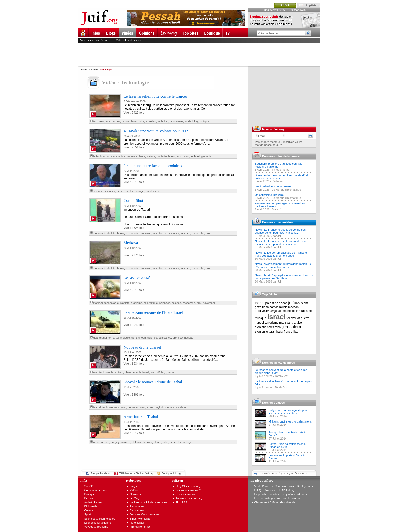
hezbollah (294, 311)
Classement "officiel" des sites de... (276, 502)
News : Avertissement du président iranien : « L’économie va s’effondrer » (283, 265)
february (148, 442)
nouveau (133, 407)
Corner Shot (134, 201)
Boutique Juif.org (171, 473)
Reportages (137, 506)
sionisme (146, 233)
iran (153, 372)
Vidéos (134, 490)
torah (272, 332)
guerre (170, 372)
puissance (165, 338)
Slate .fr (277, 209)
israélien (151, 121)
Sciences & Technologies (100, 519)
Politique (90, 494)
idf (158, 372)
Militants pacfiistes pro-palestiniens (290, 421)
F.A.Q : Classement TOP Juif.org (275, 490)
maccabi (294, 307)
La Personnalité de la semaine (149, 502)
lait (127, 191)
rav (271, 311)
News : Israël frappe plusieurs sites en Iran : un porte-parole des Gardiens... (284, 277)
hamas (274, 307)
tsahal (108, 233)
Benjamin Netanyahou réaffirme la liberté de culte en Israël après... (282, 177)
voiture (151, 156)
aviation (181, 407)
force (158, 442)
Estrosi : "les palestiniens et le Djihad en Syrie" (287, 445)
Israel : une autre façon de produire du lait (158, 166)
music (283, 307)
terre (111, 338)
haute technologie (168, 156)
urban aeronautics (114, 156)
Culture (89, 510)
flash (265, 307)
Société (89, 486)
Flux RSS (181, 502)
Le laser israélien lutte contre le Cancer (155, 96)
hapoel (259, 323)
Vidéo (94, 69)
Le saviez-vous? (137, 278)
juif (291, 303)
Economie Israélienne (98, 523)
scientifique (160, 233)
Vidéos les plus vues (129, 40)
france (288, 332)
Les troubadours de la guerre (273, 186)
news (270, 327)
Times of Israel (281, 170)
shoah (142, 338)
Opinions (135, 494)
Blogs (134, 486)
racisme (307, 311)
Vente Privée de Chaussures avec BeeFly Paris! (284, 486)
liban (296, 332)
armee (105, 442)
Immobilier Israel (140, 527)
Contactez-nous (185, 494)
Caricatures (137, 510)
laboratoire (176, 121)
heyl (157, 407)
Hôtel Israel (137, 523)
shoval (122, 407)
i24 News (278, 181)
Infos (84, 481)
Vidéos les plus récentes (96, 40)
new (143, 407)
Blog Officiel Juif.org (188, 486)
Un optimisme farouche (269, 195)
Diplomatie (91, 506)
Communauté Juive (96, 490)
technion (163, 121)
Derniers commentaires (278, 222)
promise (178, 338)
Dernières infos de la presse (281, 156)
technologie (101, 121)
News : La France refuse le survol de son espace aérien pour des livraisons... (280, 231)
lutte (142, 121)
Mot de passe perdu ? (268, 145)
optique (205, 121)
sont (134, 338)
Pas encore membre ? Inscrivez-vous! (278, 142)
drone (165, 407)
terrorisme (272, 323)
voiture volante (136, 156)
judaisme (280, 311)
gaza (258, 307)
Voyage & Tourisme (96, 527)
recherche (198, 233)
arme (97, 442)
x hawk (185, 156)
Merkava (131, 243)
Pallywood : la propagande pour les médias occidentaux (288, 412)
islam (304, 303)
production (152, 191)
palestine (272, 303)
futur (165, 442)
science (98, 191)
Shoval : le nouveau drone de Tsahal (153, 382)
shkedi (119, 372)
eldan (210, 156)
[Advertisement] (201, 54)
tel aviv (291, 318)
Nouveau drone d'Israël (143, 347)
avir (172, 407)
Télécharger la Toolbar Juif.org (136, 473)
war (96, 372)
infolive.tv (262, 311)
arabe (298, 323)
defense (137, 442)
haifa (280, 332)
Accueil (84, 69)
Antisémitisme (93, 502)
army (114, 442)
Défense (89, 498)
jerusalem (124, 442)
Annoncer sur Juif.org (189, 498)
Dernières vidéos (273, 403)
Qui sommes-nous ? (188, 490)
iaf (163, 372)
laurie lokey (192, 121)
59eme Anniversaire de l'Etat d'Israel (153, 312)
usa (96, 338)
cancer (126, 121)
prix (208, 233)
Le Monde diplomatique (286, 190)
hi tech (97, 156)
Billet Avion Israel (141, 519)
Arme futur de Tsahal (141, 417)
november (209, 303)
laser (134, 121)
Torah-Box (281, 376)
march (137, 372)
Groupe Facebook (101, 473)
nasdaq (189, 338)
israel (120, 191)
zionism (98, 233)
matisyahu (286, 323)
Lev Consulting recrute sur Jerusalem (277, 498)
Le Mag (135, 498)
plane (128, 372)
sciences (115, 121)
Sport (88, 514)
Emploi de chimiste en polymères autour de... (282, 494)
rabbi (278, 327)
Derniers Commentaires (145, 514)
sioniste (134, 233)
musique (261, 318)
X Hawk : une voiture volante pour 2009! (157, 131)
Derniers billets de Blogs (279, 363)
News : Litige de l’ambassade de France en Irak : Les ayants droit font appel (282, 254)
